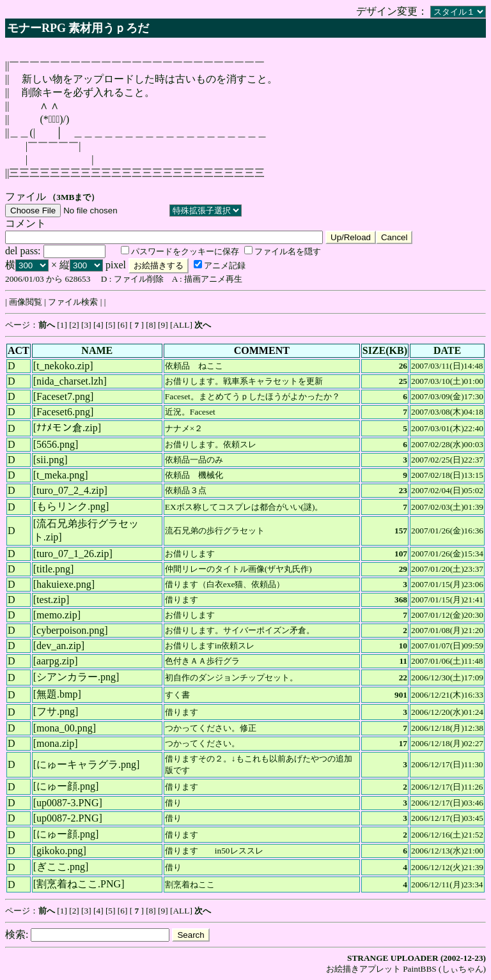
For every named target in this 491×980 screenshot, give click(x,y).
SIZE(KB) (385, 350)
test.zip (51, 600)
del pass (21, 251)
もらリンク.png (71, 506)
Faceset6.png (63, 412)
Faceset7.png (63, 396)
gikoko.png (59, 851)
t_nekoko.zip (63, 366)
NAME (97, 350)
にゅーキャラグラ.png (86, 764)
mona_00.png (65, 728)
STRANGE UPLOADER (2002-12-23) (417, 958)
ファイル (26, 196)
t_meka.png (60, 475)
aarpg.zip (55, 661)
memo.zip (57, 615)
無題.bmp (57, 694)
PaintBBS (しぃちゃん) (444, 969)
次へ (203, 325)
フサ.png (56, 711)
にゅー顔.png (66, 786)
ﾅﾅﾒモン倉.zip (67, 428)
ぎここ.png (61, 867)
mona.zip (55, 743)
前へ (47, 325)
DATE (447, 350)
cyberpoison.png (70, 630)
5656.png (56, 444)
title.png (53, 569)
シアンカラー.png (76, 677)
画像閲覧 (26, 302)
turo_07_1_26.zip (73, 554)
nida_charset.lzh (70, 381)
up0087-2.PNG (67, 818)
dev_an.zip (59, 646)
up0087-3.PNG (67, 803)
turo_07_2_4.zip (70, 490)
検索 (15, 934)
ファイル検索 (73, 302)
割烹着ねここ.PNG (79, 884)
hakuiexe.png (64, 584)
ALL (181, 325)
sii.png (50, 460)
